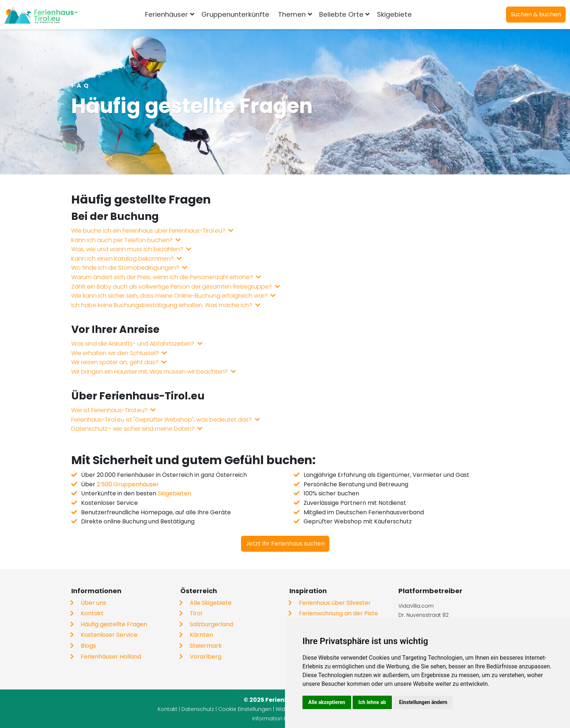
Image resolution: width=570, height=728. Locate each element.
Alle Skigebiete (211, 603)
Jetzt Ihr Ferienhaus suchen (285, 544)
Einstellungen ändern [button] (423, 702)
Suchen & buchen (536, 14)
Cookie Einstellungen (245, 709)
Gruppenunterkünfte (235, 14)
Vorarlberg (206, 657)
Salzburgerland (211, 624)
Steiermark (206, 646)
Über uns (93, 603)
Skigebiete (394, 14)
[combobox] (428, 15)
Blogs (88, 646)
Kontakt (92, 613)
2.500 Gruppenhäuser (128, 484)
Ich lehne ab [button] (372, 702)
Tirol (196, 613)
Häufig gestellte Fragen (114, 624)
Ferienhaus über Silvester (335, 603)
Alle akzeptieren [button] (327, 702)
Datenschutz (198, 709)
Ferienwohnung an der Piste (338, 613)
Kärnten (201, 635)
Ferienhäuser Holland (111, 657)
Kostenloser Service (109, 635)
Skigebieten (174, 493)
